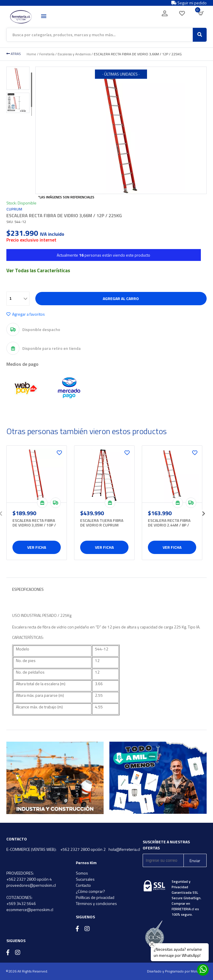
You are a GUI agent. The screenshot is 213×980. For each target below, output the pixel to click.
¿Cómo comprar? (90, 891)
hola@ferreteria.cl (124, 849)
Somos (82, 873)
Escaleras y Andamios (74, 54)
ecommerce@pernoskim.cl (30, 909)
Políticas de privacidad (95, 897)
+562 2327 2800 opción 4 (29, 879)
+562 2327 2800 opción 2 (83, 849)
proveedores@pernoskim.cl (31, 885)
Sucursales (85, 879)
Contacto (83, 885)
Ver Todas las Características (38, 270)
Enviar (195, 861)
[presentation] (204, 512)
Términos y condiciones (96, 903)
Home (31, 54)
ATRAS (14, 54)
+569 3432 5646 (21, 903)
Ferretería (47, 54)
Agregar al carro (121, 298)
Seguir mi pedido (189, 3)
